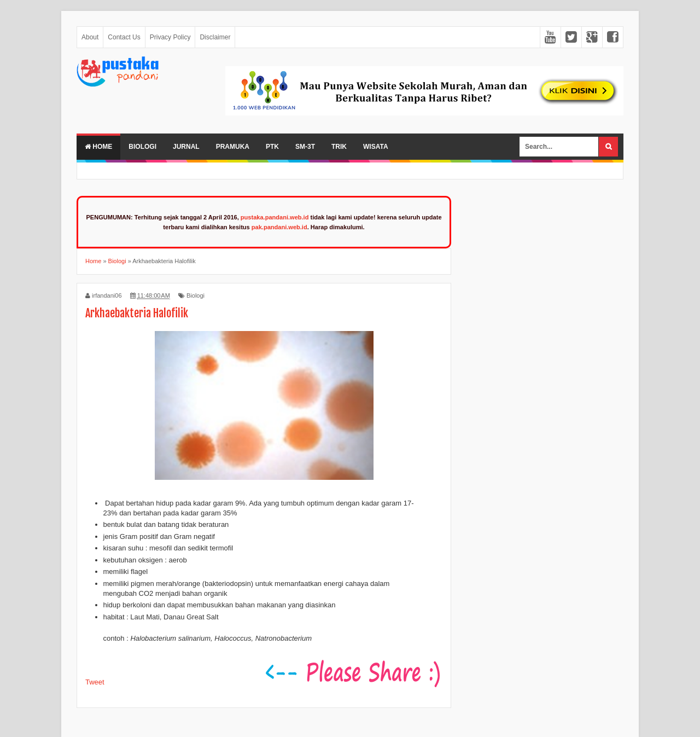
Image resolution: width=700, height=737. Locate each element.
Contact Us (124, 37)
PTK (272, 147)
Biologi (142, 147)
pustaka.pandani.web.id (275, 217)
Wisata (376, 147)
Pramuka (233, 147)
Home (98, 147)
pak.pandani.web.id (279, 227)
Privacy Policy (170, 37)
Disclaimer (215, 37)
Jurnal (186, 147)
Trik (339, 147)
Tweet (95, 682)
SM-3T (305, 147)
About (90, 37)
